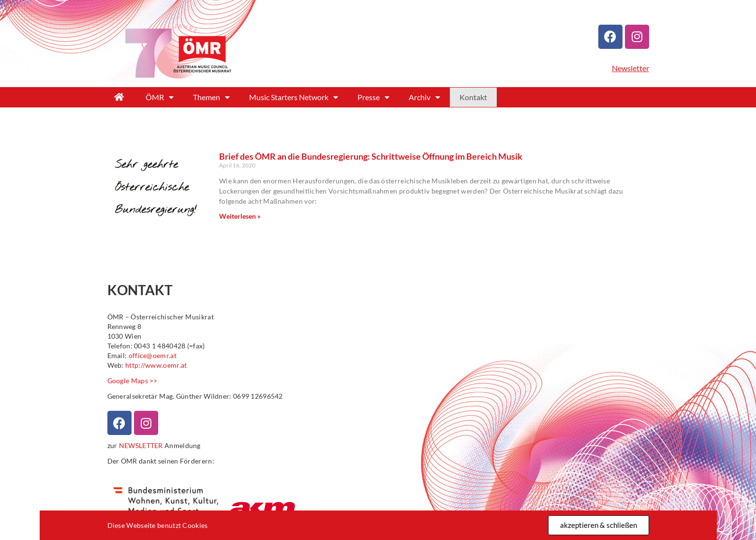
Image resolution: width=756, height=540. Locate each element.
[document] (378, 270)
